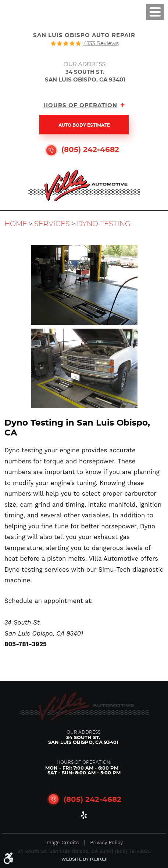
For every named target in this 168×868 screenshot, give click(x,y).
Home (16, 224)
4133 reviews (101, 44)
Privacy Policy (106, 843)
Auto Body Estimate (84, 125)
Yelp (84, 817)
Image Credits (62, 843)
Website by (84, 859)
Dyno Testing (104, 224)
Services (52, 224)
